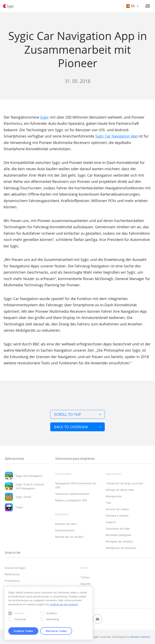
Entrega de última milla (120, 490)
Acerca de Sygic (15, 568)
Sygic (45, 117)
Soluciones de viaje (118, 528)
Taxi (108, 503)
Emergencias (114, 496)
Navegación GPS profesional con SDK (76, 485)
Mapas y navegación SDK (71, 500)
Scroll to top (77, 414)
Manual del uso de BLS (69, 537)
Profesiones (12, 581)
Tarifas (85, 577)
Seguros (111, 522)
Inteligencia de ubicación (121, 548)
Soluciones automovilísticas (72, 494)
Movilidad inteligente (118, 535)
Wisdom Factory (140, 637)
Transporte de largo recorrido (124, 483)
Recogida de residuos (119, 541)
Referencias (12, 574)
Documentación (65, 530)
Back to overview (77, 427)
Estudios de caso (66, 524)
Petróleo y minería (117, 516)
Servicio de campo (117, 509)
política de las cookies (64, 604)
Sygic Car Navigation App (116, 136)
